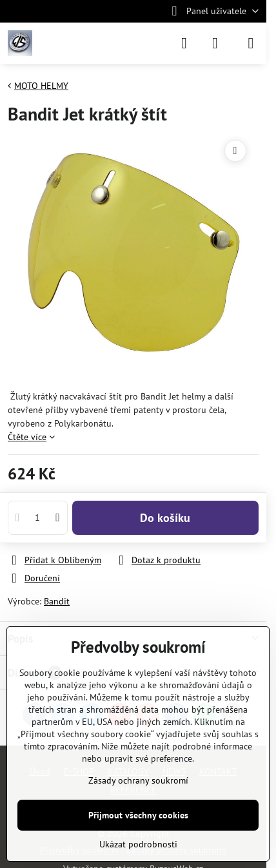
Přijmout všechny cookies (138, 815)
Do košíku (165, 518)
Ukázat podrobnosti (138, 844)
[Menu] (251, 43)
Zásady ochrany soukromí (138, 780)
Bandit (57, 601)
